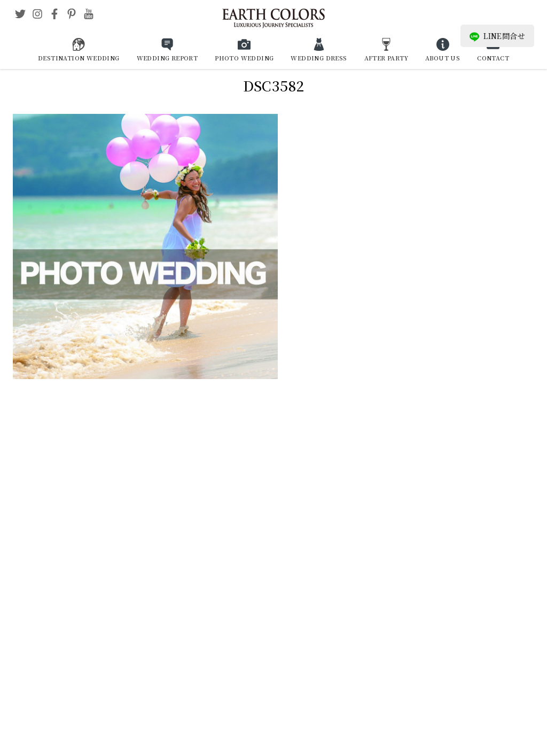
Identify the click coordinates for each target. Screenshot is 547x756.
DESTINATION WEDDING (79, 58)
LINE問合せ (497, 36)
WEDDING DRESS (319, 58)
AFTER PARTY (386, 58)
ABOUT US (443, 58)
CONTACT (493, 58)
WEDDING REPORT (167, 58)
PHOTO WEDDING (244, 58)
